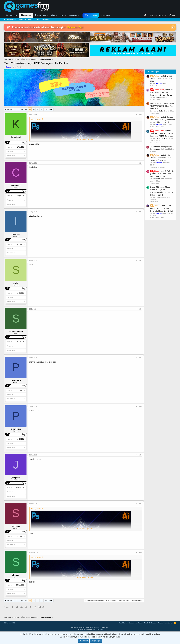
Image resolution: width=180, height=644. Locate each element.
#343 (141, 212)
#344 (141, 260)
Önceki (9, 109)
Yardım (160, 623)
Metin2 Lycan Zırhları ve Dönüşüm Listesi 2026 (162, 78)
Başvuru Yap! (75, 27)
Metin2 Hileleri (155, 113)
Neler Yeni (41, 15)
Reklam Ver (92, 15)
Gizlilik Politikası (150, 623)
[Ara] (172, 15)
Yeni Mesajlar (11, 19)
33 (22, 109)
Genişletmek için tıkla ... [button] (86, 139)
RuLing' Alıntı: (36, 119)
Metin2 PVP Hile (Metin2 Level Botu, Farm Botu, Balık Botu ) (162, 174)
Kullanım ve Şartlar (135, 623)
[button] (48, 15)
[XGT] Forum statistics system (90, 629)
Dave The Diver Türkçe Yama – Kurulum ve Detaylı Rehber (162, 92)
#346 (141, 358)
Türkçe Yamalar (156, 100)
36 (33, 109)
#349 (141, 504)
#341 (141, 114)
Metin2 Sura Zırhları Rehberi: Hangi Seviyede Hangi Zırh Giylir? (162, 208)
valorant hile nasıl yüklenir (161, 147)
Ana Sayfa (13, 15)
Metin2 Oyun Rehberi (158, 86)
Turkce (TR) (10, 623)
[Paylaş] (137, 114)
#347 (141, 406)
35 (30, 109)
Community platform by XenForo (90, 627)
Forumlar (27, 15)
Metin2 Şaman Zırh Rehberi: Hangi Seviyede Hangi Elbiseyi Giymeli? (162, 120)
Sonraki (48, 109)
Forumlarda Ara (43, 19)
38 (41, 109)
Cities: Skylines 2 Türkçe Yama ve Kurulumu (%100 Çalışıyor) (161, 133)
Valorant (153, 151)
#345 (141, 309)
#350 (141, 552)
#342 (141, 163)
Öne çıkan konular (26, 19)
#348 (141, 455)
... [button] (18, 109)
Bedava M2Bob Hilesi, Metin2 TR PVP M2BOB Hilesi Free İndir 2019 (162, 106)
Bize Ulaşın (106, 15)
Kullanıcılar (59, 15)
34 (26, 109)
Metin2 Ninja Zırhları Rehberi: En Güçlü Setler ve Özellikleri (161, 158)
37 (37, 109)
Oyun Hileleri (155, 202)
